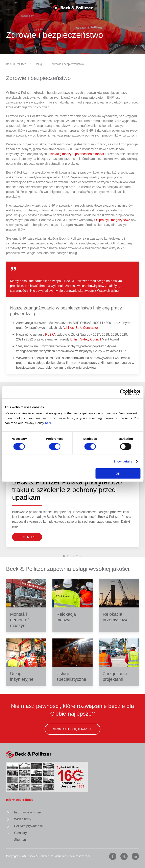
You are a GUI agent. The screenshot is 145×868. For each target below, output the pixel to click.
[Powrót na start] (73, 8)
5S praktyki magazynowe (113, 220)
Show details (123, 461)
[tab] (64, 556)
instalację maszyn (61, 154)
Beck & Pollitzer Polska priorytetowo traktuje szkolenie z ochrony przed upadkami (67, 492)
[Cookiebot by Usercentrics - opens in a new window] (123, 392)
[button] (8, 8)
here (48, 423)
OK (118, 473)
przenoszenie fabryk (89, 154)
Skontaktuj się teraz (72, 729)
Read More (27, 537)
